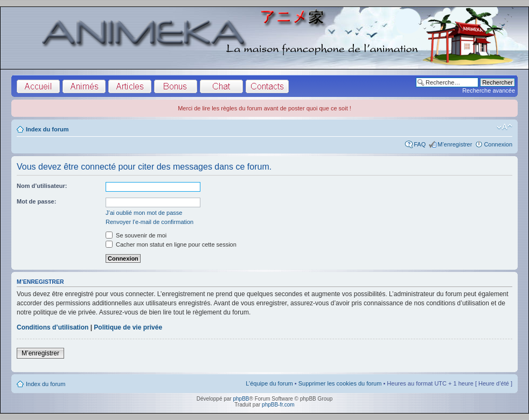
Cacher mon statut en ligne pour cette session (171, 244)
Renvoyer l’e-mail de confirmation (149, 222)
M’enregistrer (455, 144)
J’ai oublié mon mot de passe (144, 213)
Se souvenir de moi (136, 235)
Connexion (498, 144)
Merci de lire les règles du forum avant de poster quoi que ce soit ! (264, 108)
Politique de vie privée (128, 327)
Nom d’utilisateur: (42, 186)
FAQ (420, 144)
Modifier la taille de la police (504, 127)
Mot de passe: (36, 201)
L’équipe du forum (269, 383)
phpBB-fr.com (278, 405)
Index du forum (47, 129)
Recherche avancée (489, 90)
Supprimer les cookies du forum (340, 383)
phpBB (241, 399)
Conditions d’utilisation (53, 327)
